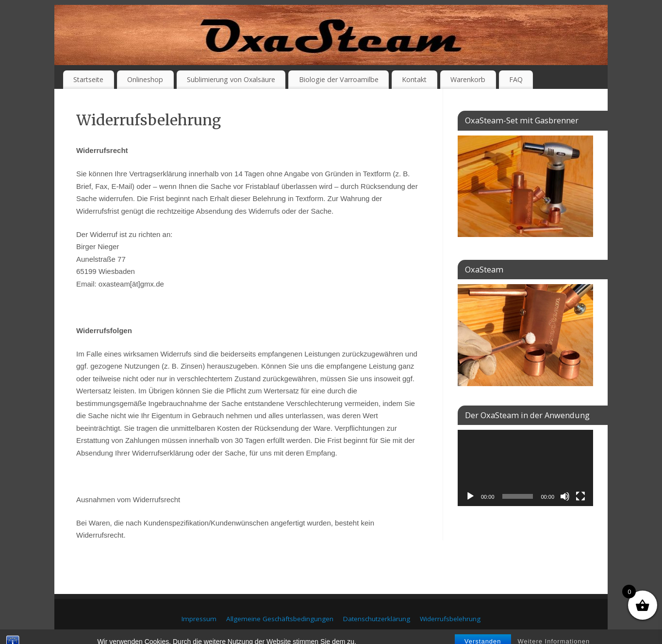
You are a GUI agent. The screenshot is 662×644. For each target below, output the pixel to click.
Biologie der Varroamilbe (339, 79)
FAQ (516, 79)
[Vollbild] (580, 496)
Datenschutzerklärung (377, 619)
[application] (525, 468)
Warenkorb (468, 79)
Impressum (199, 619)
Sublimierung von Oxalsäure (231, 79)
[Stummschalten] (565, 496)
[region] (525, 335)
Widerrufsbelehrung (450, 619)
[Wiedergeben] (470, 496)
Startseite (88, 79)
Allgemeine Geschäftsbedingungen (280, 619)
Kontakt (414, 79)
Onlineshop (145, 79)
